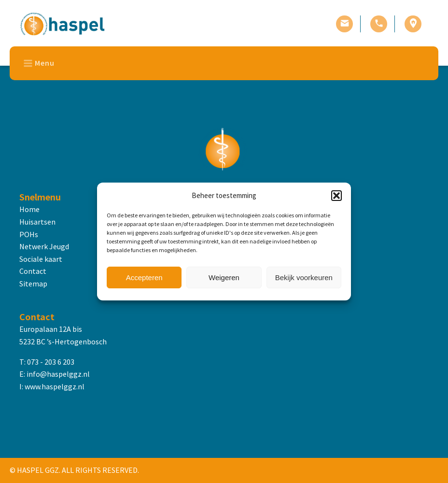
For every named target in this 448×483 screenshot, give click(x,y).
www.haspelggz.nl (55, 386)
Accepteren (144, 277)
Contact (33, 271)
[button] (336, 196)
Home (29, 209)
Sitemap (33, 284)
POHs (29, 234)
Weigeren (224, 277)
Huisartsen (37, 222)
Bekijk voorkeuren (304, 277)
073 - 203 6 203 (51, 362)
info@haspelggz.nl (58, 374)
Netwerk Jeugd (44, 246)
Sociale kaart (41, 259)
